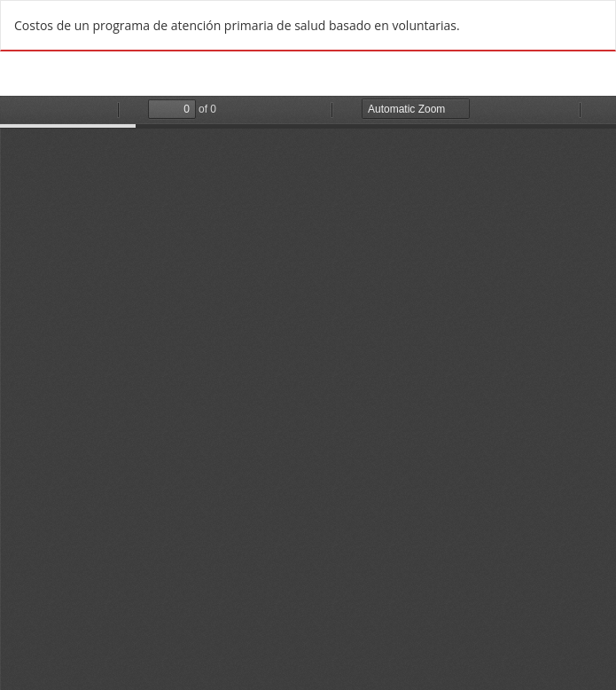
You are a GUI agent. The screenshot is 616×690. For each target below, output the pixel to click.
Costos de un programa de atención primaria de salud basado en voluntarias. (237, 25)
